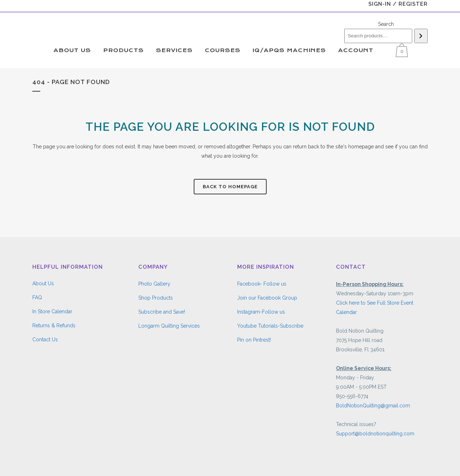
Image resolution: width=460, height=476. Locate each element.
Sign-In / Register (398, 4)
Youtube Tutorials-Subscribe (270, 326)
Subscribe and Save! (162, 312)
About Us (43, 283)
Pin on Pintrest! (254, 340)
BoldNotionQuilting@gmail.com (373, 406)
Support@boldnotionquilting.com (375, 434)
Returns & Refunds (54, 325)
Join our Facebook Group (267, 298)
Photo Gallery (154, 284)
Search (386, 24)
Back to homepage (230, 187)
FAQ (37, 297)
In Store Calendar (52, 311)
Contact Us (45, 339)
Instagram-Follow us (261, 312)
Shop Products (156, 298)
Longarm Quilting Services (169, 326)
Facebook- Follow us (262, 284)
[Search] (421, 36)
